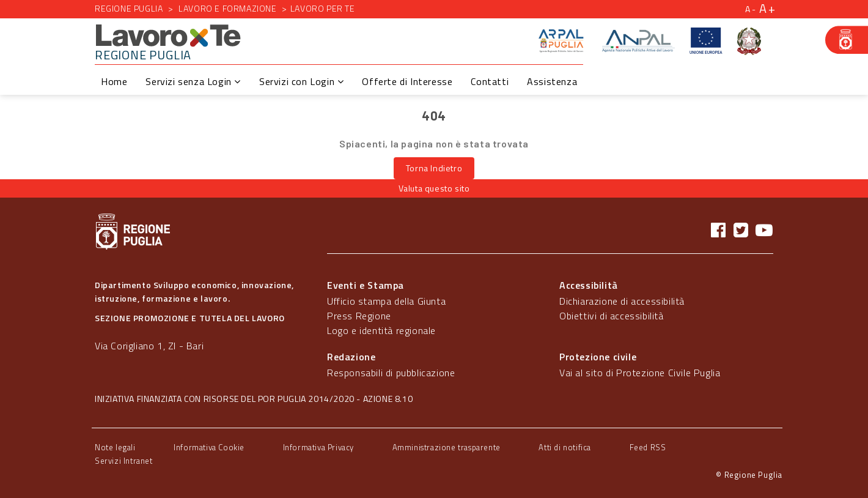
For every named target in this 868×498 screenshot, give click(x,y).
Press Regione (359, 316)
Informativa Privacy (318, 447)
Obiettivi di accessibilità (612, 316)
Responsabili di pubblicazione (391, 373)
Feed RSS (648, 447)
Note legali (115, 447)
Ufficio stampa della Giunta (386, 301)
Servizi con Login (301, 81)
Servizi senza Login (193, 81)
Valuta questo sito (434, 188)
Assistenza (552, 81)
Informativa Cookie (209, 447)
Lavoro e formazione (227, 8)
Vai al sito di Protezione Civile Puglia (640, 373)
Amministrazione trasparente (447, 447)
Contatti (490, 81)
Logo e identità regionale (381, 330)
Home (114, 81)
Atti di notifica (565, 447)
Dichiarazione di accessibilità (622, 301)
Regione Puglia (129, 8)
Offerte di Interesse (407, 81)
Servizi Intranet (124, 461)
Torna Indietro (434, 168)
